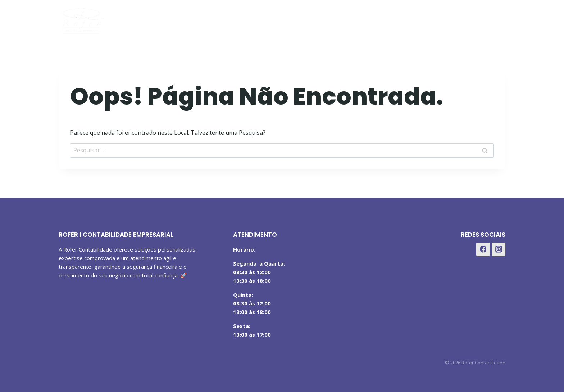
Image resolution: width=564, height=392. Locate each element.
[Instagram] (479, 19)
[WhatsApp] (497, 19)
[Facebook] (462, 19)
